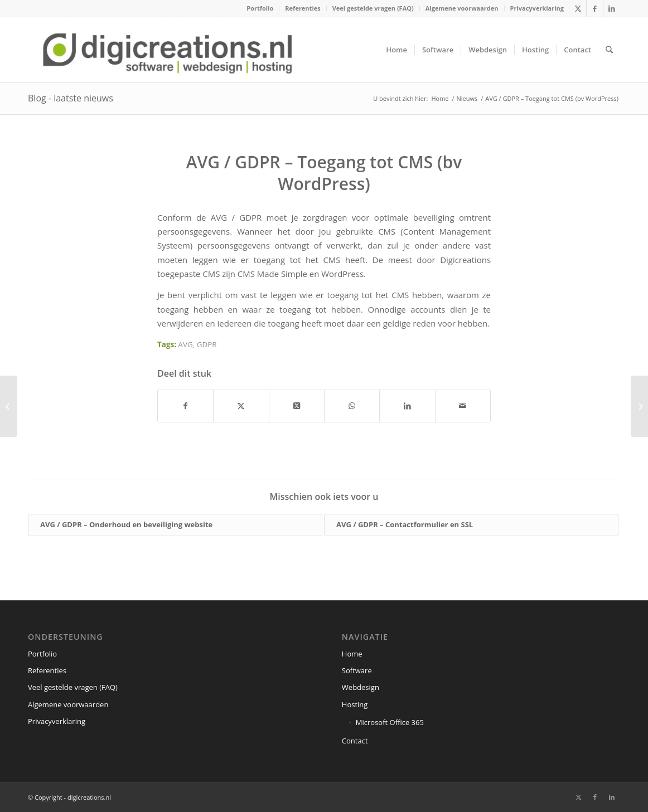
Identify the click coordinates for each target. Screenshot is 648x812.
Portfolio (260, 8)
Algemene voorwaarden (462, 8)
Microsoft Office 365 (390, 722)
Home (352, 654)
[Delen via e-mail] (463, 406)
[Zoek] (609, 50)
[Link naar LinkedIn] (612, 8)
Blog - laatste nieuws (71, 98)
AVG (186, 344)
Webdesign (361, 687)
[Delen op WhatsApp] (352, 406)
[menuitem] (260, 8)
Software (357, 670)
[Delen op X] (241, 406)
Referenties (303, 8)
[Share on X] (297, 406)
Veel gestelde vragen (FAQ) (373, 8)
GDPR (207, 344)
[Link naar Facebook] (595, 8)
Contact (355, 741)
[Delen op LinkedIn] (407, 406)
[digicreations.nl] (168, 50)
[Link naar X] (578, 8)
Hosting (355, 704)
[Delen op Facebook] (185, 406)
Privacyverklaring (537, 8)
